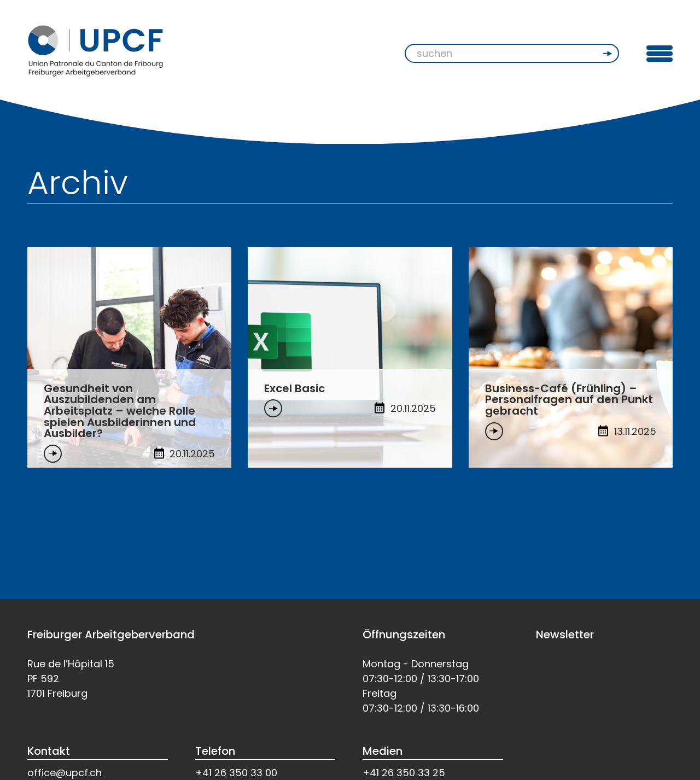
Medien (383, 751)
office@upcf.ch (65, 773)
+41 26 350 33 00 (236, 773)
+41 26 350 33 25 (404, 773)
